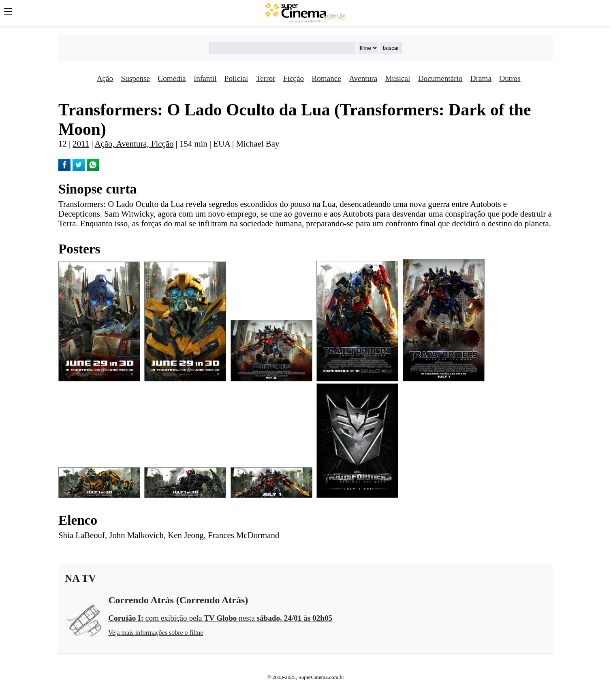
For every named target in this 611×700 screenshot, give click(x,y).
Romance (326, 78)
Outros (510, 78)
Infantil (205, 78)
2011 (81, 144)
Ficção (294, 78)
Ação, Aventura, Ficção (134, 144)
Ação (105, 78)
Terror (266, 78)
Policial (236, 78)
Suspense (136, 78)
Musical (398, 78)
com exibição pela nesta (220, 618)
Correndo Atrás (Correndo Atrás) (178, 600)
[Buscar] (282, 48)
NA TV (80, 578)
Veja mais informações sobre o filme (156, 633)
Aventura (363, 78)
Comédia (172, 78)
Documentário (440, 78)
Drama (481, 78)
